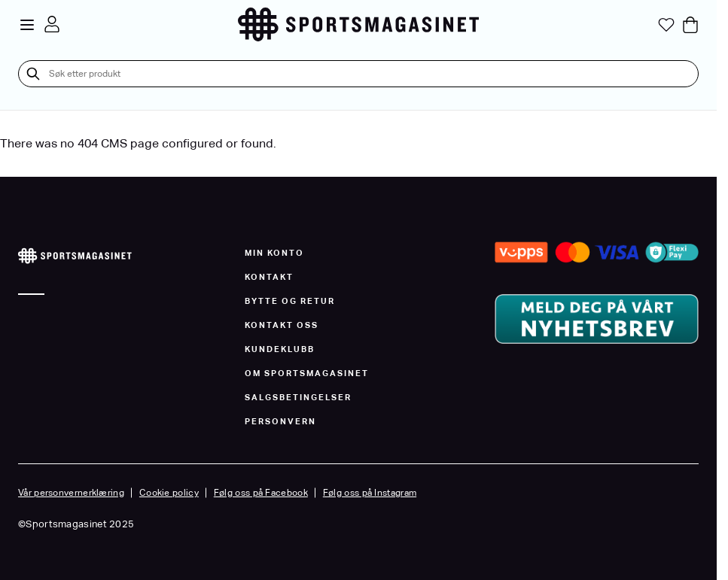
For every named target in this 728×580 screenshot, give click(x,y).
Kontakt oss (282, 325)
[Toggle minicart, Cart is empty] (690, 25)
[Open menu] (27, 25)
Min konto (274, 253)
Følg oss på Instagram (370, 493)
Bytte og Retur (290, 301)
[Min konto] (52, 24)
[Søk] (33, 74)
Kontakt (269, 277)
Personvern (280, 421)
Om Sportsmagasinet (307, 373)
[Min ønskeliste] (666, 25)
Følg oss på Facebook (261, 493)
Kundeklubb (280, 349)
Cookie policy (169, 493)
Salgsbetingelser (298, 397)
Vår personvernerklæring (71, 493)
